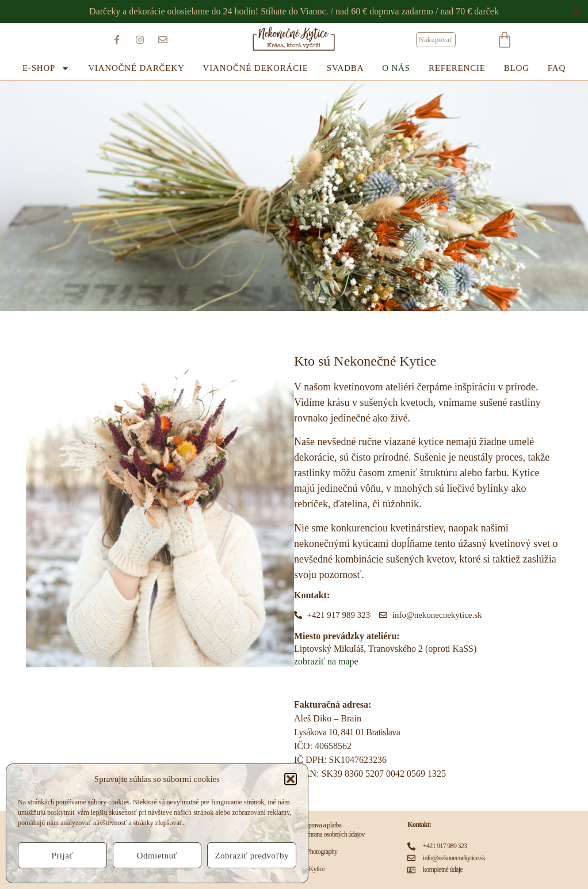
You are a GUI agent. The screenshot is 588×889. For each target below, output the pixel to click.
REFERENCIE (457, 68)
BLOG (517, 68)
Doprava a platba (321, 825)
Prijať (62, 856)
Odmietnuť (157, 856)
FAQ (557, 68)
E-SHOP (46, 68)
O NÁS (396, 68)
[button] (291, 779)
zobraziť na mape (326, 661)
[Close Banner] (577, 12)
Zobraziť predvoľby (252, 856)
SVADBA (345, 68)
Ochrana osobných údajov (333, 834)
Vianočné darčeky (136, 68)
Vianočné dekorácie (256, 68)
